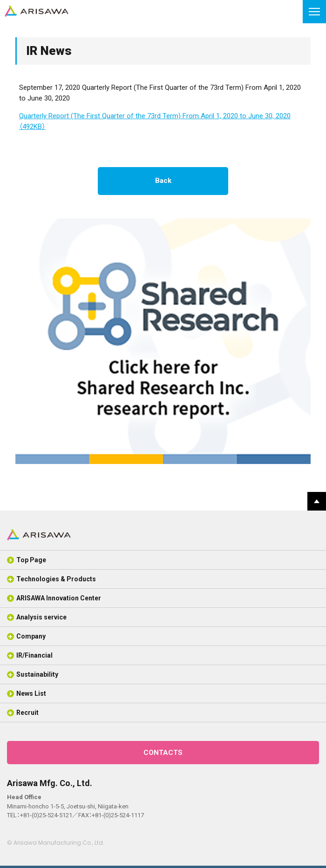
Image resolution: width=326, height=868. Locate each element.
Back (163, 181)
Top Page (31, 560)
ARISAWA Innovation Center (59, 598)
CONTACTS (163, 753)
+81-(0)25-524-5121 (46, 815)
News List (31, 693)
